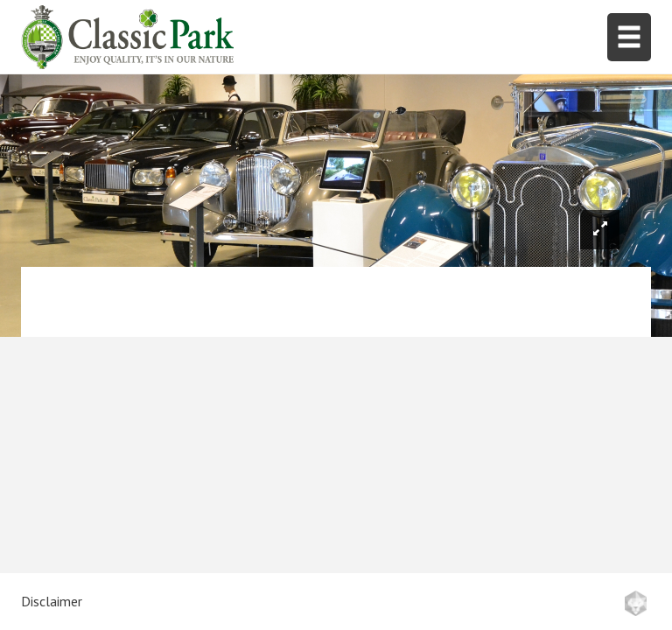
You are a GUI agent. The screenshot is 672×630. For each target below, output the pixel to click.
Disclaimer (52, 601)
